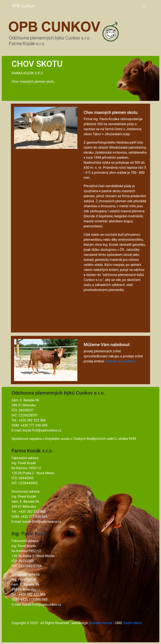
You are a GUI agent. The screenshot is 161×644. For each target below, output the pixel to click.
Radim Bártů (133, 623)
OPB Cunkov (23, 6)
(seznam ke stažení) (120, 361)
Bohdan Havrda (101, 623)
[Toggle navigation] (144, 6)
